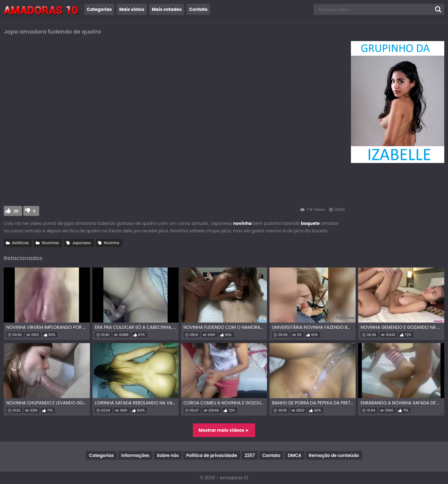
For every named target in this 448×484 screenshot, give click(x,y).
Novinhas (50, 243)
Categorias (99, 9)
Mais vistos (132, 9)
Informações (135, 455)
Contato (198, 9)
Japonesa (82, 243)
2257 (250, 455)
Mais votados (167, 9)
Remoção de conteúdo (334, 455)
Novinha (112, 243)
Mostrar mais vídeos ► (224, 430)
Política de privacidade (212, 455)
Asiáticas (20, 243)
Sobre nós (168, 455)
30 (16, 211)
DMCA (294, 455)
